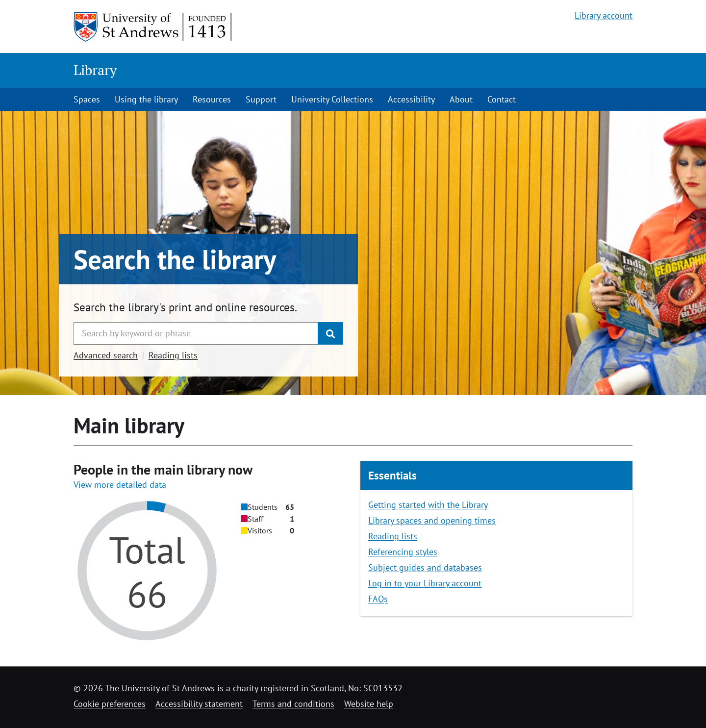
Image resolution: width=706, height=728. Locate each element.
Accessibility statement (199, 704)
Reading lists (173, 355)
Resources (212, 99)
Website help (369, 704)
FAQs (378, 599)
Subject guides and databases (425, 567)
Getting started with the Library (428, 505)
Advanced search (106, 355)
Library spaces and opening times (432, 520)
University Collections (332, 99)
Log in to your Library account (425, 583)
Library (95, 70)
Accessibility (411, 99)
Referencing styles (403, 552)
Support (261, 99)
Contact (502, 99)
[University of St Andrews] (153, 27)
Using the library (146, 99)
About (461, 99)
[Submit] (330, 333)
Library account (604, 15)
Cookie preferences (110, 704)
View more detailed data (120, 485)
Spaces (87, 99)
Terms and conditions (293, 704)
